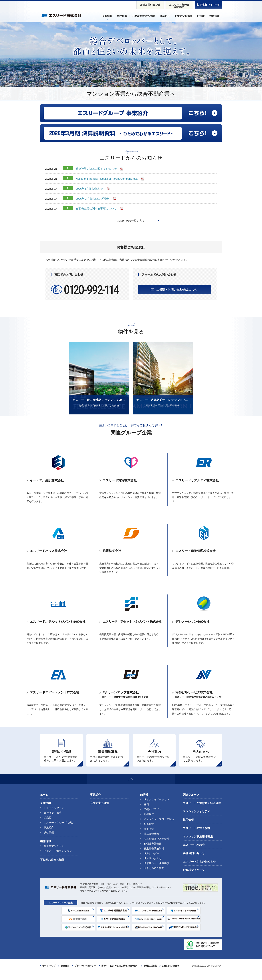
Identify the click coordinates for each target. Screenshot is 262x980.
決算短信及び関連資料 (156, 846)
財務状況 (149, 822)
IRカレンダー (151, 861)
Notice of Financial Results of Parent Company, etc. (107, 179)
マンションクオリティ (196, 819)
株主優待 (149, 837)
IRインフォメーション (156, 807)
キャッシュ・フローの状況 (159, 827)
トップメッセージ (54, 815)
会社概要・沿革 (53, 820)
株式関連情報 (151, 841)
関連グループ (191, 802)
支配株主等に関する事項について (96, 209)
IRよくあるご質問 (154, 876)
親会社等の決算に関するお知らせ (96, 169)
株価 (146, 812)
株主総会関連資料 (154, 856)
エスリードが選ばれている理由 (202, 811)
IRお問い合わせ (153, 866)
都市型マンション (54, 854)
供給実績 (49, 840)
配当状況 (149, 832)
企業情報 (45, 811)
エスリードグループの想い (59, 830)
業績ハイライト (153, 817)
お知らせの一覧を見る (131, 221)
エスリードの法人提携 (196, 836)
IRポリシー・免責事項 (156, 871)
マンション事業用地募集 (198, 844)
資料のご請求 (150, 973)
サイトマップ (49, 973)
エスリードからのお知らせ (199, 869)
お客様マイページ (194, 878)
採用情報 (188, 827)
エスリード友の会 (194, 852)
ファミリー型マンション (58, 859)
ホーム (44, 802)
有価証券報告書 (153, 851)
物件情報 (45, 849)
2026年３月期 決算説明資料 (93, 199)
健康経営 (65, 973)
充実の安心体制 (100, 811)
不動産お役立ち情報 (52, 867)
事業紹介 (49, 835)
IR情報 (144, 802)
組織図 (47, 825)
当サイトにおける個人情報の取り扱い (120, 973)
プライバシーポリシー (85, 973)
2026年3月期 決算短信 (89, 189)
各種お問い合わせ (194, 861)
